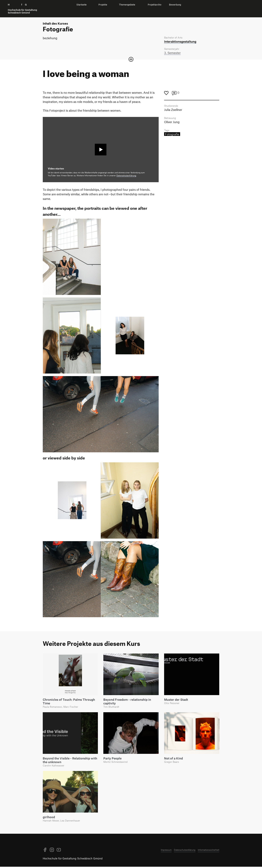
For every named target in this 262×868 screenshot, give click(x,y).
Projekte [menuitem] (103, 5)
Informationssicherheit (209, 851)
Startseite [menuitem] (82, 5)
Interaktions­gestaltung (180, 42)
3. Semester (172, 53)
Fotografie (172, 136)
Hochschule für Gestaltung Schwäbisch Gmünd (73, 860)
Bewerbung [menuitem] (175, 5)
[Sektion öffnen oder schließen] (131, 60)
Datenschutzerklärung (126, 176)
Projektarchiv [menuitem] (155, 5)
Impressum (166, 851)
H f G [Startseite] (22, 9)
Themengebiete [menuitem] (127, 5)
